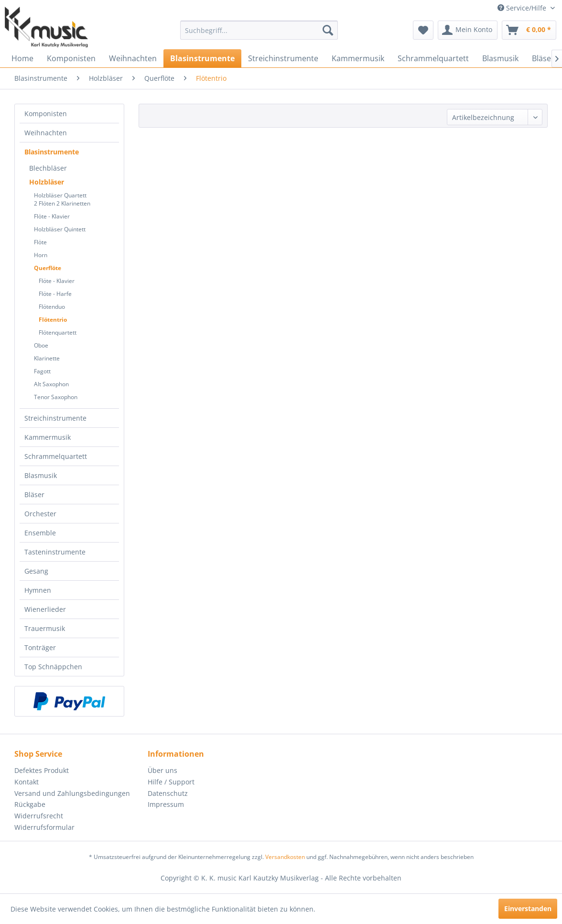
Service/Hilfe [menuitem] (523, 8)
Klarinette (47, 358)
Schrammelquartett (56, 456)
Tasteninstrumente (55, 552)
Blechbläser (48, 168)
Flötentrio (53, 320)
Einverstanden (528, 908)
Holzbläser (47, 182)
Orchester (40, 514)
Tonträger (40, 647)
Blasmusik (41, 475)
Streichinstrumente (55, 418)
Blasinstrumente (52, 152)
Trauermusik (45, 628)
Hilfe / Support (171, 782)
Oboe (41, 345)
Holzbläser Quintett (60, 229)
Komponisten (46, 114)
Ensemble (40, 533)
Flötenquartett (58, 332)
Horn (41, 255)
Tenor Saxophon (56, 397)
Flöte (40, 242)
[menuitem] (259, 30)
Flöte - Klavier (52, 216)
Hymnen (38, 590)
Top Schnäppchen (53, 667)
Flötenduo (52, 307)
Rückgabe (30, 804)
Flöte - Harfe (55, 294)
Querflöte (48, 268)
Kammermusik (48, 437)
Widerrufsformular (44, 827)
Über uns (162, 770)
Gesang (36, 571)
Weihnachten (46, 133)
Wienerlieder (45, 609)
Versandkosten (285, 857)
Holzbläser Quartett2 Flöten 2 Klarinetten (62, 199)
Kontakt (27, 782)
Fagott (42, 371)
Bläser (34, 495)
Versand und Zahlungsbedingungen (72, 793)
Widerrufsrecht (39, 816)
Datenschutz (168, 793)
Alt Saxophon (51, 384)
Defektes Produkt (42, 770)
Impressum (166, 804)
